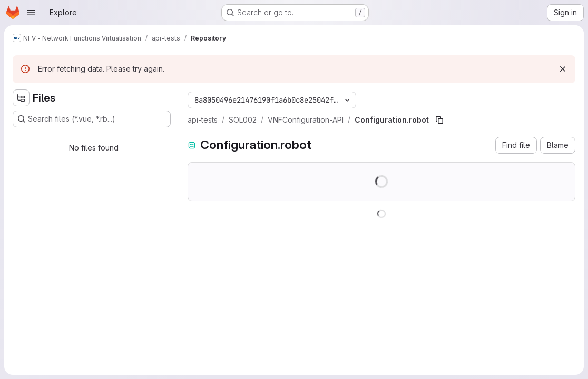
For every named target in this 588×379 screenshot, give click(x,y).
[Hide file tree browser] (21, 98)
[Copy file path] (439, 120)
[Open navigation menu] (31, 13)
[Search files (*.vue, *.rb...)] (92, 119)
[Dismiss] (563, 69)
